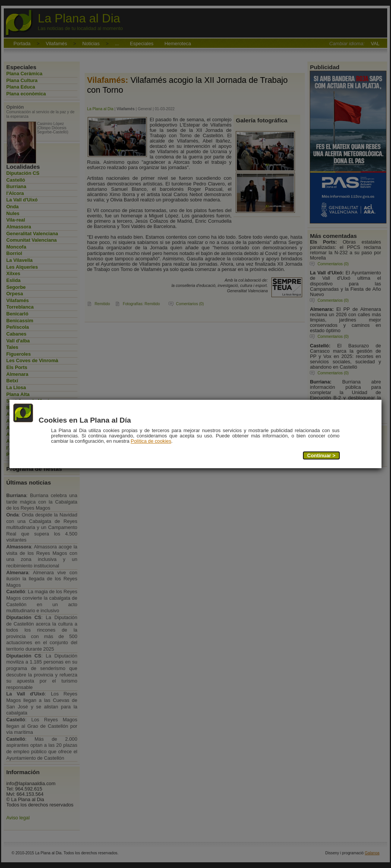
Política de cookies (151, 441)
